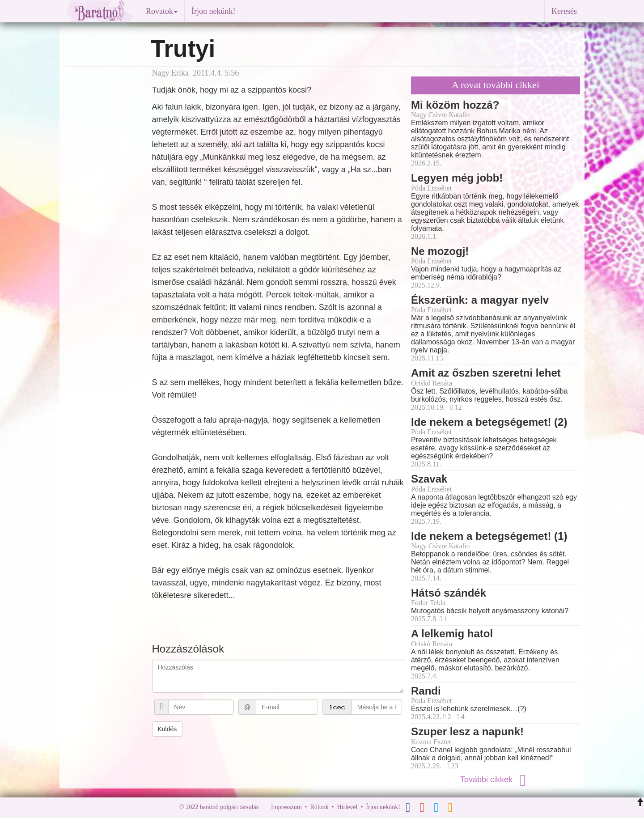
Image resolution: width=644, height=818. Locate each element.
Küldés (167, 729)
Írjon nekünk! (213, 11)
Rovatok (162, 11)
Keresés (564, 11)
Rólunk (319, 807)
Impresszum (286, 807)
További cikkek (496, 780)
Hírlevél (347, 807)
